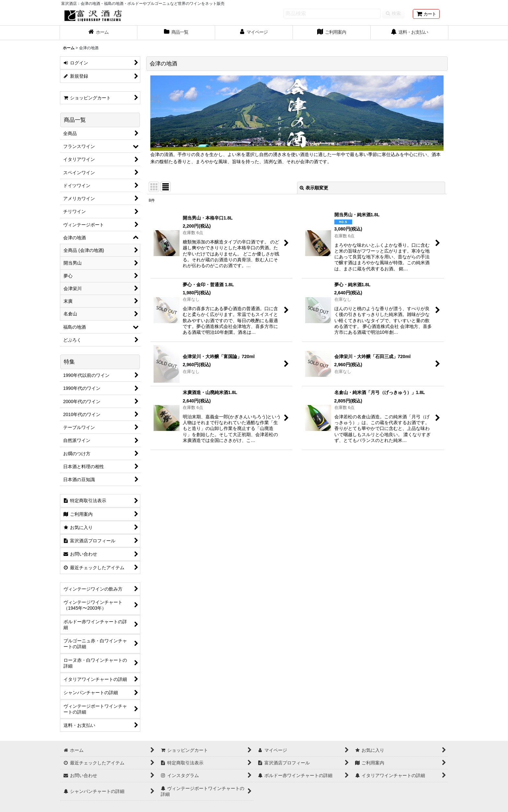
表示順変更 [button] (314, 188)
